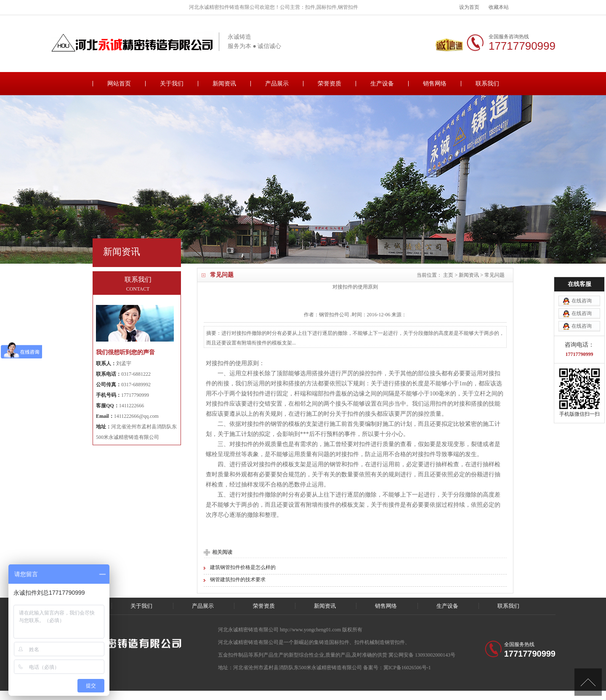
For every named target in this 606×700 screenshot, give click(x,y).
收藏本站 (499, 7)
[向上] (588, 682)
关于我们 (172, 84)
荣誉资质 (330, 84)
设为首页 (469, 7)
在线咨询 (582, 264)
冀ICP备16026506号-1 (407, 668)
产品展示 (277, 84)
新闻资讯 (224, 84)
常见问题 (494, 275)
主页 (448, 275)
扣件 (334, 315)
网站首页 (119, 84)
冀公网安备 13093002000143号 (422, 655)
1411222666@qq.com (136, 416)
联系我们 (487, 84)
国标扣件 (339, 642)
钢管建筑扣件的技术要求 (238, 580)
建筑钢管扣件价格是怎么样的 (243, 567)
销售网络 (435, 84)
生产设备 (382, 84)
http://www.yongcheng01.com (311, 630)
